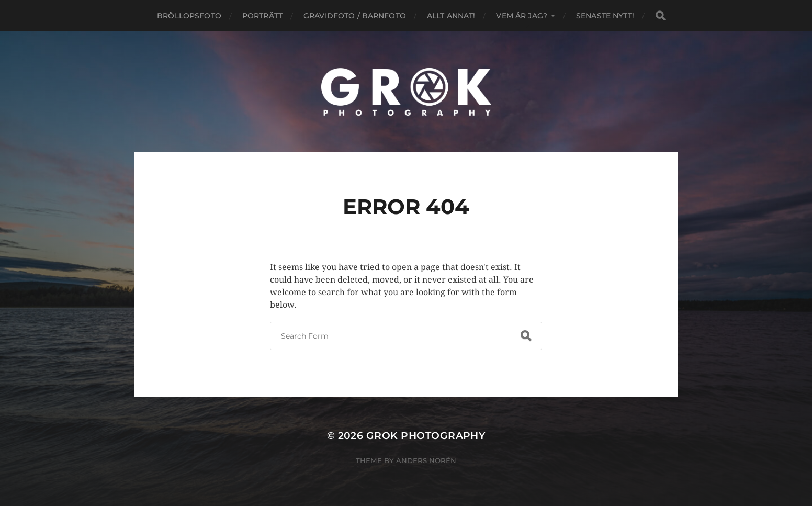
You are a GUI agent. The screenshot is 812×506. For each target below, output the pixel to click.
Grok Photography (426, 436)
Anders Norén (426, 460)
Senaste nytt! (605, 16)
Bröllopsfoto (189, 16)
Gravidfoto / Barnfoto (355, 16)
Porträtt (262, 16)
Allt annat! (451, 16)
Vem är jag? (522, 16)
